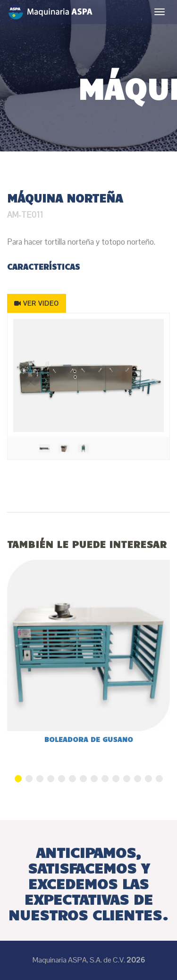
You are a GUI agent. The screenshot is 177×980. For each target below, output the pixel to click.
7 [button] (83, 779)
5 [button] (62, 779)
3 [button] (40, 779)
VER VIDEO (37, 303)
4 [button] (51, 779)
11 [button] (127, 779)
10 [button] (116, 779)
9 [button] (105, 779)
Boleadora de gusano (89, 739)
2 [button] (29, 779)
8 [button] (94, 779)
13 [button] (148, 779)
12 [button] (138, 779)
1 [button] (18, 779)
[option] (88, 375)
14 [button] (159, 779)
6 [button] (72, 779)
